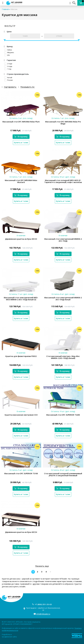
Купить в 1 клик (21, 142)
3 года (8, 66)
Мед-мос (9, 52)
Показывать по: (28, 87)
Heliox (8, 50)
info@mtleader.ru (43, 614)
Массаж (14, 9)
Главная (5, 9)
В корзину (21, 137)
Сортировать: (10, 87)
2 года (8, 64)
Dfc (7, 55)
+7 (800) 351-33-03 (43, 604)
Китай (8, 77)
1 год (8, 69)
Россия (8, 80)
